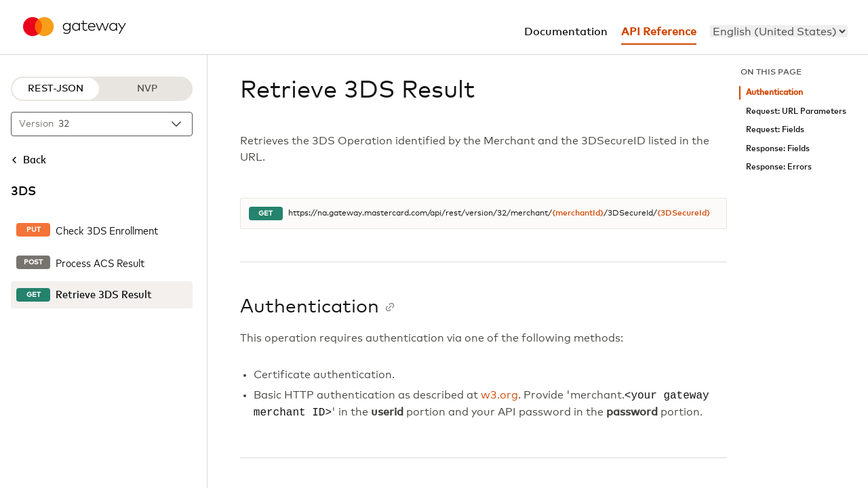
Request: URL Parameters (796, 111)
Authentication (774, 93)
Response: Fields (778, 149)
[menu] (779, 31)
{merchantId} (578, 213)
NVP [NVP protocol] (147, 89)
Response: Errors (779, 167)
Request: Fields (775, 130)
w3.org (499, 396)
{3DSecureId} (684, 213)
